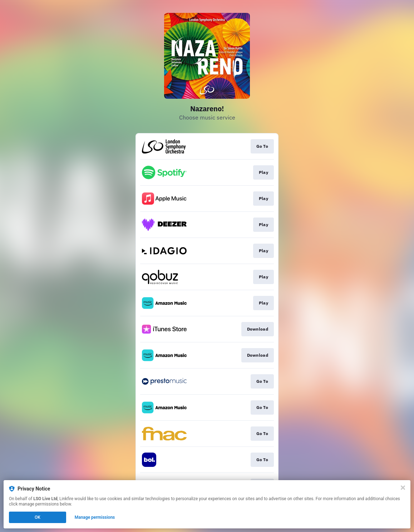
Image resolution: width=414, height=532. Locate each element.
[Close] (403, 488)
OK (38, 517)
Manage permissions (95, 517)
